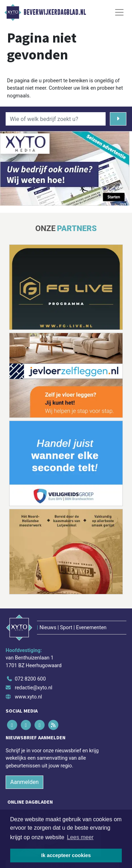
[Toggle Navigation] (119, 12)
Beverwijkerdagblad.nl (55, 12)
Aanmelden (24, 782)
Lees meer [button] (80, 837)
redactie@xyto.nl (34, 688)
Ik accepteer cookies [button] (66, 855)
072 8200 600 (30, 679)
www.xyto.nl (28, 697)
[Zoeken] (118, 119)
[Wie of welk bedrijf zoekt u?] (56, 119)
